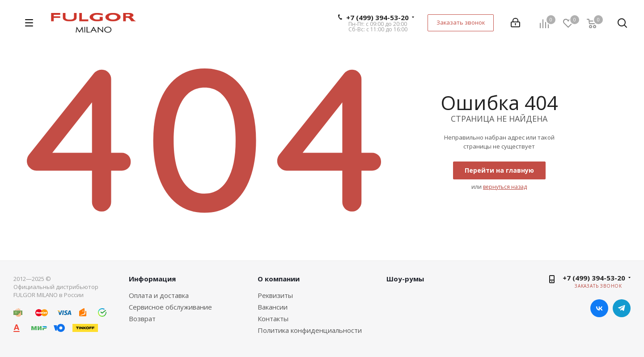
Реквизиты (275, 295)
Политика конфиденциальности (310, 330)
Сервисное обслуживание (170, 307)
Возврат (142, 319)
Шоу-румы (405, 279)
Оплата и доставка (159, 295)
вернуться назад (505, 187)
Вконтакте (599, 308)
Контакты (273, 319)
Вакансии (273, 307)
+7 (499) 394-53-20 (377, 17)
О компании (279, 279)
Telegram (622, 308)
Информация (152, 279)
